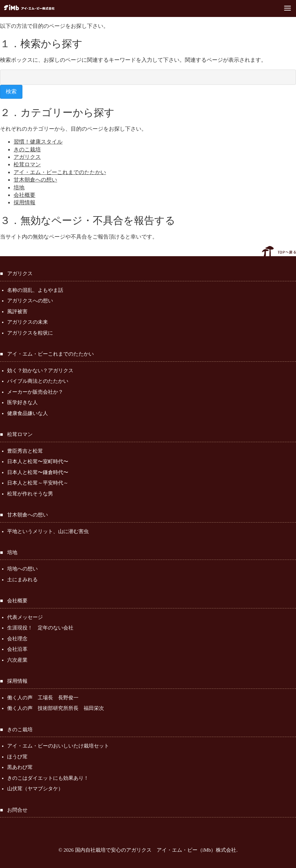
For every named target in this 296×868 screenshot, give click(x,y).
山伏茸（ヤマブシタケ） (35, 789)
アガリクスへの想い (30, 301)
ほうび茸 (17, 757)
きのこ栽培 (27, 149)
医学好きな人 (22, 402)
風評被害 (17, 312)
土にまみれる (22, 580)
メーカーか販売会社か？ (35, 392)
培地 (19, 187)
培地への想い (22, 569)
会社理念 (17, 639)
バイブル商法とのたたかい (38, 381)
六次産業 (17, 660)
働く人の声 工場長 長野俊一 (43, 698)
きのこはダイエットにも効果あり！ (48, 778)
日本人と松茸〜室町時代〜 (38, 461)
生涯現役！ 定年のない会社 (40, 628)
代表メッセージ (25, 617)
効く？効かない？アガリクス (40, 371)
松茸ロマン (27, 164)
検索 (11, 91)
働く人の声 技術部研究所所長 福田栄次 (56, 708)
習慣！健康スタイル (38, 142)
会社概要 (24, 195)
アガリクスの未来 (28, 322)
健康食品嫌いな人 (28, 413)
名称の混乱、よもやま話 (35, 290)
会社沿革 (17, 649)
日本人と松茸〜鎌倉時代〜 (38, 472)
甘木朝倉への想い (35, 180)
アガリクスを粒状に (30, 333)
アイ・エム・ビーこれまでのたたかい (60, 172)
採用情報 (24, 202)
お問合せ (17, 810)
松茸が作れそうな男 (30, 494)
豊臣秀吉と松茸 (25, 451)
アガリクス (27, 157)
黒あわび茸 (20, 767)
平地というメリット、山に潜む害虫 (48, 531)
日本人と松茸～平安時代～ (38, 483)
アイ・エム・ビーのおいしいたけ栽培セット (58, 746)
